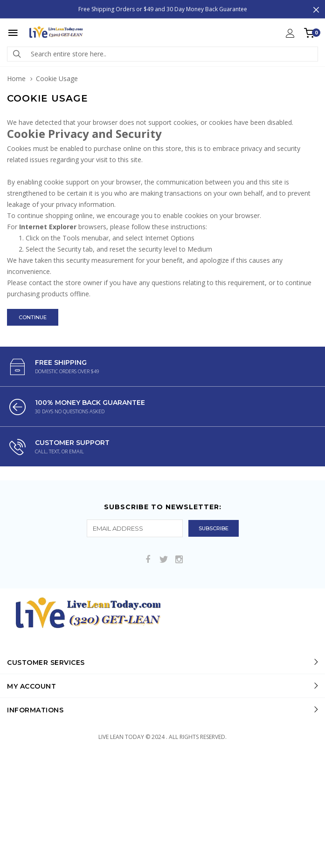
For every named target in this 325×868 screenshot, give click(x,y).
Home (16, 79)
